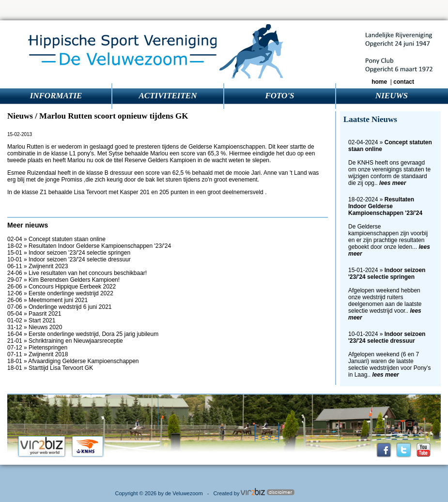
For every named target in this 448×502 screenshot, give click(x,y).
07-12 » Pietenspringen (37, 348)
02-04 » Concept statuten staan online (56, 239)
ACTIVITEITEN (168, 96)
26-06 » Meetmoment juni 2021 (47, 300)
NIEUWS (392, 96)
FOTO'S (279, 96)
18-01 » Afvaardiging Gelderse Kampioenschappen (73, 361)
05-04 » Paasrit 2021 (34, 314)
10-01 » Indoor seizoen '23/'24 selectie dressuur (69, 259)
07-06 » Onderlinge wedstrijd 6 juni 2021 (59, 307)
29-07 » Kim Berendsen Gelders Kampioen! (63, 280)
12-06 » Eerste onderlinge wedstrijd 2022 (60, 293)
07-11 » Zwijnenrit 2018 (38, 354)
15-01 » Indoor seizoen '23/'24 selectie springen (69, 253)
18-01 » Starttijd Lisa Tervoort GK (50, 368)
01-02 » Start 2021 (31, 320)
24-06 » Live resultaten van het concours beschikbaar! (77, 273)
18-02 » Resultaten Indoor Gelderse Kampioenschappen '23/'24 (89, 246)
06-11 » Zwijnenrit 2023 (38, 266)
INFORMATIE (56, 96)
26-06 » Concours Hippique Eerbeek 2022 (62, 287)
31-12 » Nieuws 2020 (35, 327)
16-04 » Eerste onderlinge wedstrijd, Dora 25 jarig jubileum (83, 334)
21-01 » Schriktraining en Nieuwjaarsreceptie (65, 341)
